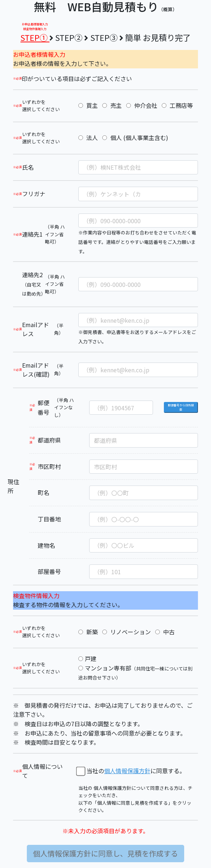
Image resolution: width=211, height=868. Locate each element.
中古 (165, 632)
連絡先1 (32, 234)
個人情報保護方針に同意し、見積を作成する (105, 853)
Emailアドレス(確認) (36, 370)
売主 (112, 105)
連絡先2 (34, 284)
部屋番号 (49, 571)
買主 (88, 105)
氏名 (28, 167)
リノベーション (127, 632)
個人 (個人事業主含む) (135, 137)
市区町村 (49, 466)
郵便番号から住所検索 (181, 407)
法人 (88, 137)
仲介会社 (142, 105)
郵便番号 (44, 407)
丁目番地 (49, 519)
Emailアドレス (36, 329)
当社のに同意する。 (136, 771)
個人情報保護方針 (127, 771)
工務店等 (177, 105)
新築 (88, 632)
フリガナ (34, 194)
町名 (44, 492)
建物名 (46, 545)
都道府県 (49, 440)
